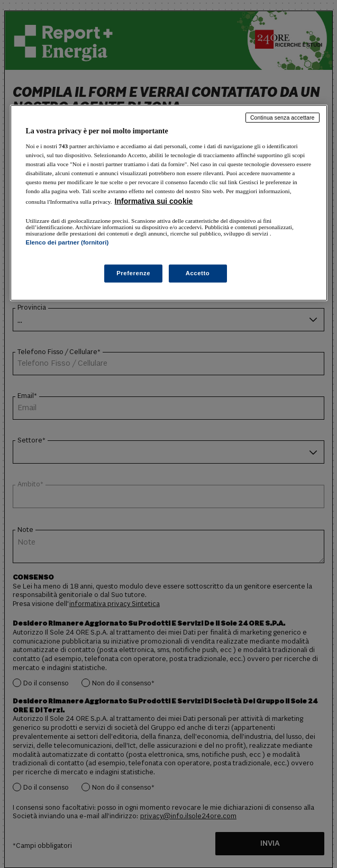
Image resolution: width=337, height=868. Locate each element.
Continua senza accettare (283, 117)
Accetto (198, 273)
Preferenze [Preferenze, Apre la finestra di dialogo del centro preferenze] (133, 273)
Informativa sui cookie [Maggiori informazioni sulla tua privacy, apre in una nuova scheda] (154, 201)
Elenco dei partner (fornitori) (67, 242)
